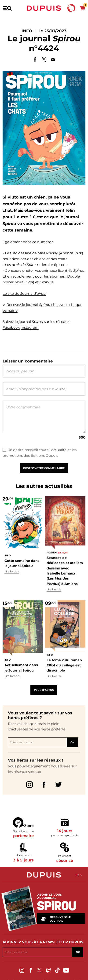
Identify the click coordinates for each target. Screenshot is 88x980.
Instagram (30, 329)
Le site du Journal (24, 294)
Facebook (11, 329)
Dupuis (44, 8)
